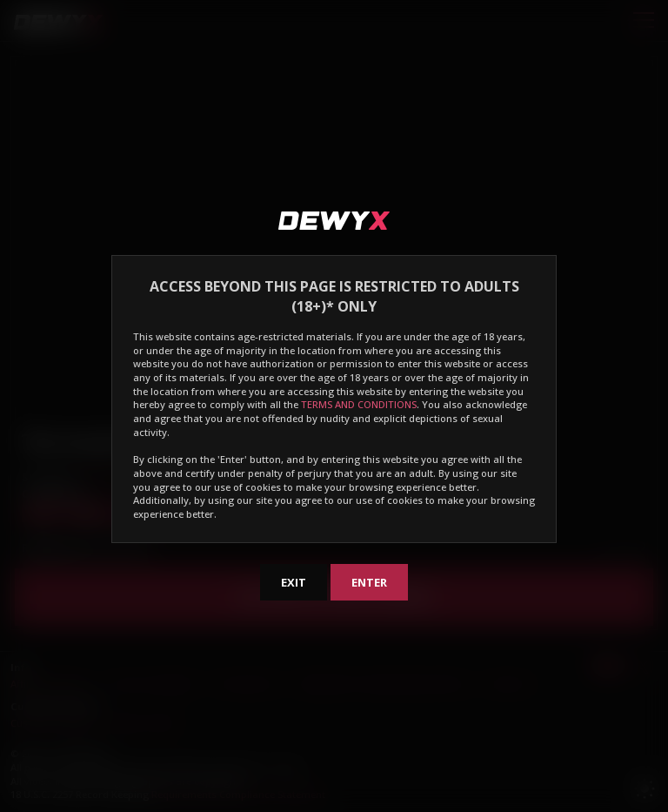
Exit (294, 582)
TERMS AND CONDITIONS (359, 404)
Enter (369, 582)
